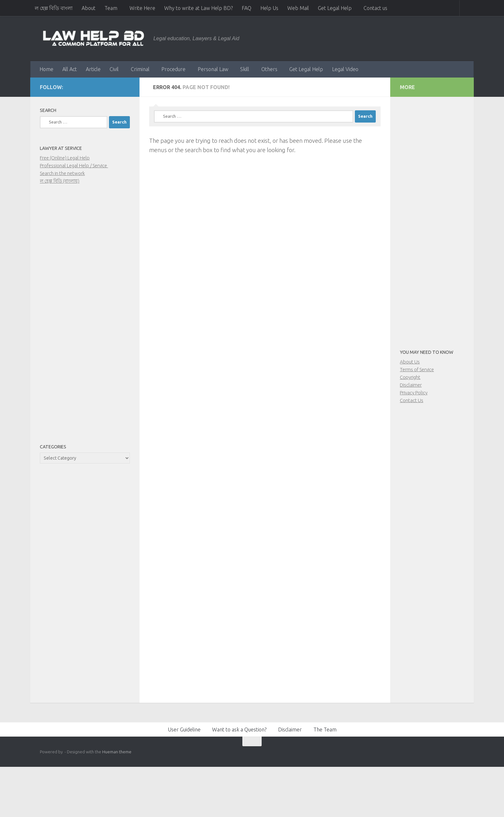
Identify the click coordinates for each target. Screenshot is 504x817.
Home (46, 69)
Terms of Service (417, 369)
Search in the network (62, 173)
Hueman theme (117, 752)
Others (269, 69)
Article (93, 69)
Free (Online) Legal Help (65, 158)
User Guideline (184, 730)
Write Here (142, 8)
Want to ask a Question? (239, 730)
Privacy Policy (414, 393)
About (89, 8)
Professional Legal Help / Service (74, 165)
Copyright (410, 377)
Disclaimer (411, 385)
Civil (114, 69)
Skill (245, 69)
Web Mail (298, 8)
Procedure (173, 69)
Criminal (140, 69)
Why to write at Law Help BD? (198, 8)
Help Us (269, 8)
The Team (325, 730)
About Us (410, 362)
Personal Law (213, 69)
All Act (70, 69)
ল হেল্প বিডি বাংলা (54, 8)
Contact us (375, 8)
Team (111, 8)
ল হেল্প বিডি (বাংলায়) (60, 181)
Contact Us (412, 400)
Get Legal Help (335, 8)
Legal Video (345, 69)
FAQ (247, 8)
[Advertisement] (85, 318)
